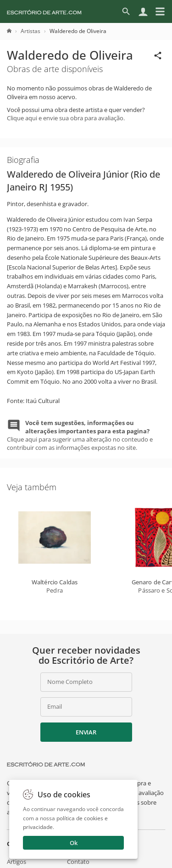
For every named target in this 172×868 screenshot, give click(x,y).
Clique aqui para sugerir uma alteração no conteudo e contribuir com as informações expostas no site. (80, 435)
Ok (74, 843)
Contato (78, 862)
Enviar (86, 732)
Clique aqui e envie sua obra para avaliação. (66, 118)
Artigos (17, 862)
